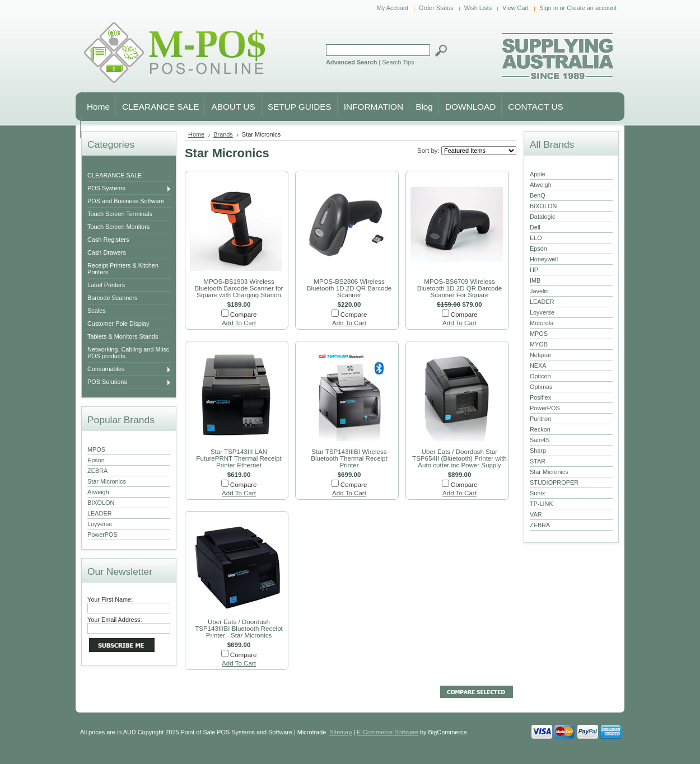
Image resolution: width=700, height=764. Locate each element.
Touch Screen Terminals (120, 214)
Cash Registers (108, 240)
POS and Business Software (126, 201)
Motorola (542, 323)
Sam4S (540, 440)
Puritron (540, 419)
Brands (223, 134)
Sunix (537, 493)
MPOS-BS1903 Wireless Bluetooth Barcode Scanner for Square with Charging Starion (239, 288)
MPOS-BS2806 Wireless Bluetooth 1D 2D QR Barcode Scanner (349, 288)
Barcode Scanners (112, 298)
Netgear (541, 355)
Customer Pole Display (118, 324)
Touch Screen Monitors (118, 227)
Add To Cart (239, 323)
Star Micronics (107, 481)
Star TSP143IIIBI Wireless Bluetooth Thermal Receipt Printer (349, 458)
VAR (536, 514)
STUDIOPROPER (554, 482)
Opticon (540, 376)
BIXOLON (101, 503)
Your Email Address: (115, 620)
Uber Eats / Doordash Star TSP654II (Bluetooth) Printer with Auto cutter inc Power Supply (459, 458)
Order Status (436, 8)
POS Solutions (129, 382)
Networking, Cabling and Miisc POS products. (128, 353)
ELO (536, 238)
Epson (96, 460)
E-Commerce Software (388, 732)
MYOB (539, 344)
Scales (97, 311)
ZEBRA (97, 471)
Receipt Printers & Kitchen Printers (123, 269)
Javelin (539, 291)
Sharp (538, 451)
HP (534, 270)
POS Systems (129, 189)
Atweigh (98, 492)
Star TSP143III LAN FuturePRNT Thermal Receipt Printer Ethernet (239, 458)
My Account (393, 8)
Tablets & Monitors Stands (123, 336)
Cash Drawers (107, 252)
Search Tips (398, 62)
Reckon (540, 429)
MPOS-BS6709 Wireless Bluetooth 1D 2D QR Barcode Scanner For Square (459, 288)
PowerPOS (102, 535)
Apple (538, 174)
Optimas (541, 387)
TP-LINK (542, 504)
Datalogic (542, 217)
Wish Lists (478, 8)
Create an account (592, 8)
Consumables (129, 369)
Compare (244, 315)
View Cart (515, 8)
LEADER (100, 513)
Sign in (549, 8)
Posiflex (540, 397)
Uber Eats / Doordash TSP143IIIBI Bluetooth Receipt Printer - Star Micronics (239, 629)
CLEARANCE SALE (115, 175)
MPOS (96, 449)
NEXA (538, 365)
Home (196, 134)
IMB (535, 280)
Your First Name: (110, 599)
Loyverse (100, 524)
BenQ (538, 195)
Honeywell (544, 259)
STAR (538, 461)
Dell (535, 227)
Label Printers (106, 285)
